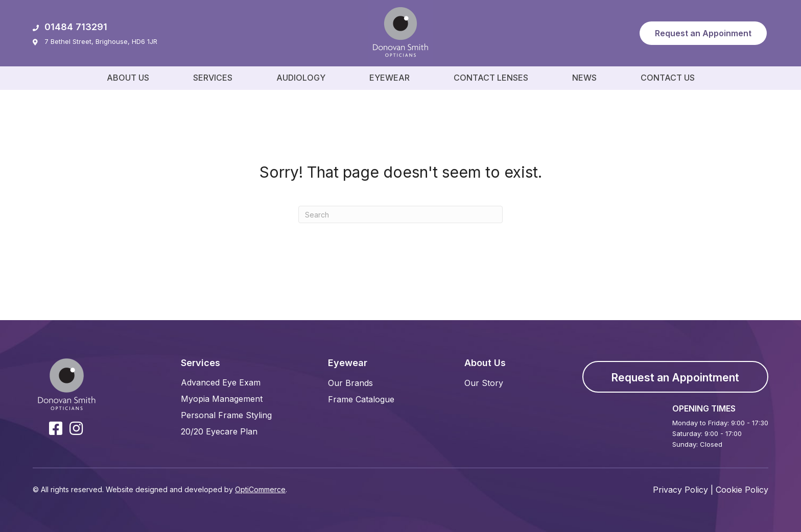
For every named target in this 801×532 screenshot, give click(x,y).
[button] (703, 33)
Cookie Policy (742, 490)
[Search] (400, 214)
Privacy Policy (680, 490)
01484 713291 (70, 27)
